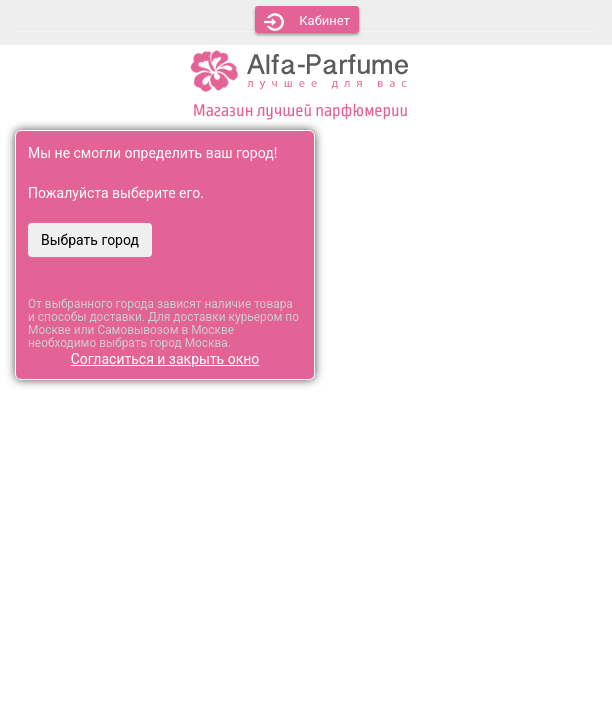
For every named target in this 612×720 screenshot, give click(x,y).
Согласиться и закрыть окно (165, 359)
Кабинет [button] (307, 22)
